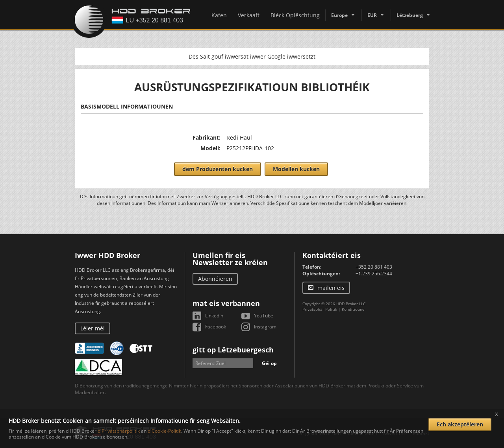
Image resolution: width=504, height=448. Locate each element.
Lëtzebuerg (410, 15)
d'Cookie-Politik (164, 431)
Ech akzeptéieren (460, 424)
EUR (372, 15)
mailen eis (331, 288)
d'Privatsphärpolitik (119, 431)
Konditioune (353, 309)
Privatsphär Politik (320, 309)
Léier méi (93, 328)
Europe (339, 15)
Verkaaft (249, 15)
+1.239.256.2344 (374, 274)
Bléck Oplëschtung (295, 15)
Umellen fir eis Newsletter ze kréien (230, 259)
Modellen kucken (296, 169)
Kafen (219, 15)
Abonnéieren (215, 279)
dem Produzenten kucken (218, 169)
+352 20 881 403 (374, 267)
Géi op (269, 363)
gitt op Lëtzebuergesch (233, 350)
